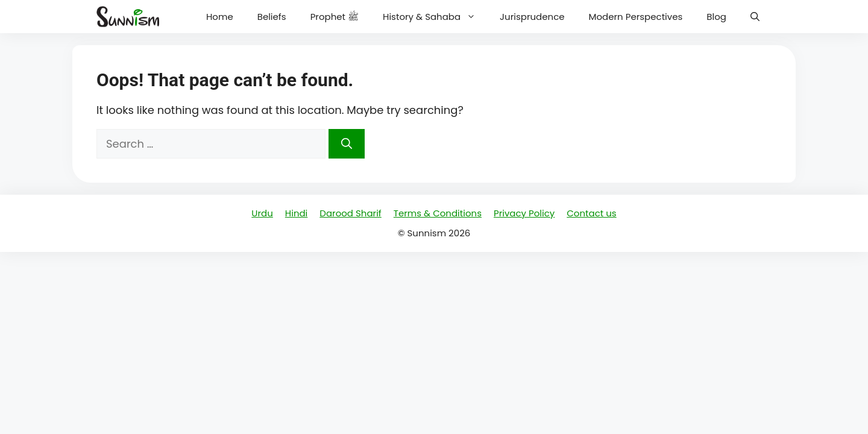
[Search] (347, 144)
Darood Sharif (350, 213)
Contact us (591, 213)
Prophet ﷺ (335, 17)
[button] (755, 17)
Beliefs (272, 17)
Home (220, 17)
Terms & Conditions (438, 213)
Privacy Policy (524, 213)
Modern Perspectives (636, 17)
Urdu (262, 213)
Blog (716, 17)
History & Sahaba (435, 17)
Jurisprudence (532, 17)
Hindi (297, 213)
